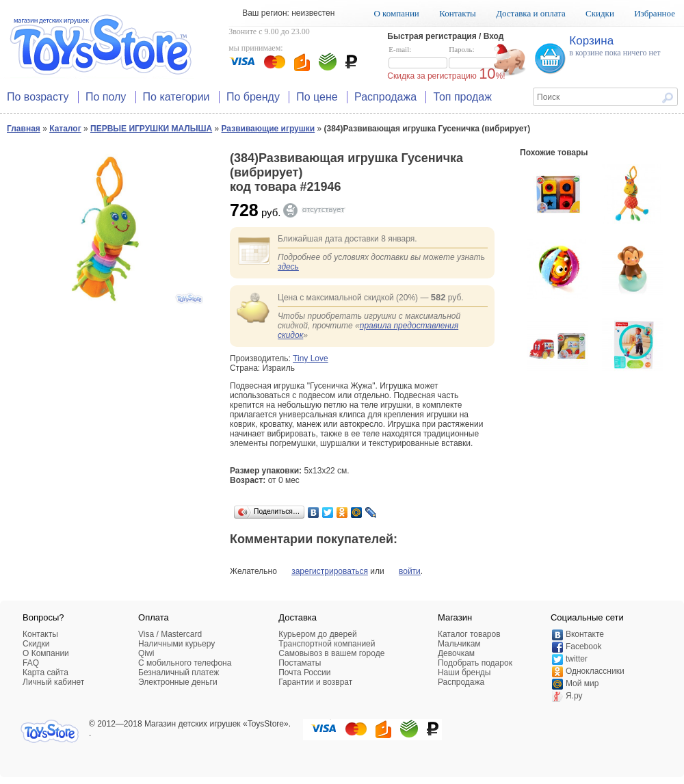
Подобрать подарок (475, 663)
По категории (176, 97)
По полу (106, 97)
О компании (396, 13)
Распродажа (385, 97)
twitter (577, 659)
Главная (24, 129)
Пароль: (478, 57)
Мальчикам (459, 644)
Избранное (655, 13)
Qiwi (146, 653)
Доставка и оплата (531, 13)
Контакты (458, 13)
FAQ (31, 663)
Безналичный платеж (179, 672)
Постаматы (300, 663)
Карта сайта (45, 672)
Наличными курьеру (176, 644)
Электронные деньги (178, 682)
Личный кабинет (53, 682)
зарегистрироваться (330, 571)
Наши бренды (464, 672)
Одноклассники (595, 671)
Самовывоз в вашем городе (331, 653)
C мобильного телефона (185, 663)
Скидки (600, 13)
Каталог (65, 129)
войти (410, 571)
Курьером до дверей (317, 634)
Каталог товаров (469, 634)
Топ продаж (462, 97)
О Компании (46, 653)
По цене (317, 97)
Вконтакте (585, 634)
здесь (288, 267)
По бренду (253, 97)
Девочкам (456, 653)
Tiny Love (311, 358)
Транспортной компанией (327, 644)
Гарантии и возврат (315, 682)
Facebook (584, 646)
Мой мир (582, 683)
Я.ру (574, 696)
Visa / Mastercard (170, 634)
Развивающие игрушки (268, 129)
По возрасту (38, 97)
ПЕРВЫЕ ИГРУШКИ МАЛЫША (151, 129)
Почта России (304, 672)
